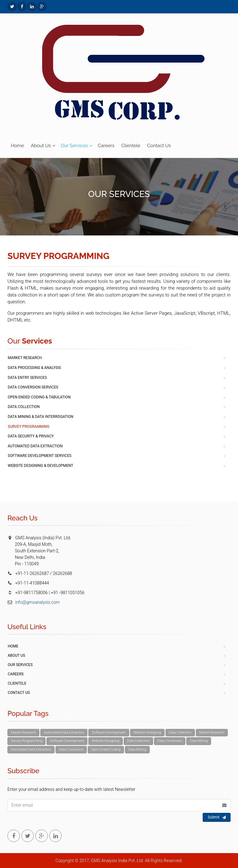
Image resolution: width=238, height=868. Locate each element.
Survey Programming (29, 427)
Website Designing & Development (40, 466)
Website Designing (147, 732)
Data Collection (24, 407)
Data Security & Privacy (31, 436)
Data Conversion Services (33, 387)
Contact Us (159, 146)
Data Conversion (170, 741)
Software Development (109, 732)
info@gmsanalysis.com (34, 602)
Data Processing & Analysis (34, 368)
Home (17, 146)
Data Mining (199, 741)
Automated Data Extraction (35, 446)
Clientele (131, 146)
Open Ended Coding (106, 750)
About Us (41, 146)
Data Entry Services (27, 378)
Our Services (74, 146)
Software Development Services (40, 456)
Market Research (25, 358)
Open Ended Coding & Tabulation (39, 397)
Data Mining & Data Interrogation (41, 417)
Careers (106, 146)
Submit (217, 818)
